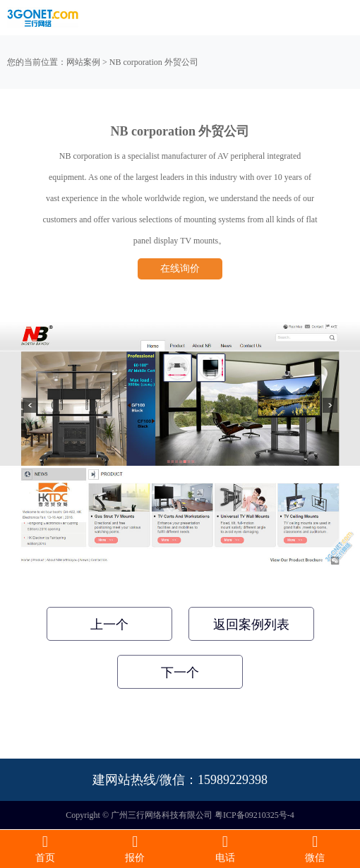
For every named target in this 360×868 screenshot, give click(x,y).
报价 (136, 848)
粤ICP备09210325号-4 (254, 815)
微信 (316, 848)
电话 (225, 848)
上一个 (109, 625)
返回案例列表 (251, 625)
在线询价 (180, 269)
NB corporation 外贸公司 (154, 62)
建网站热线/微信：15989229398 (180, 780)
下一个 (180, 673)
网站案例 (83, 62)
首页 (45, 848)
